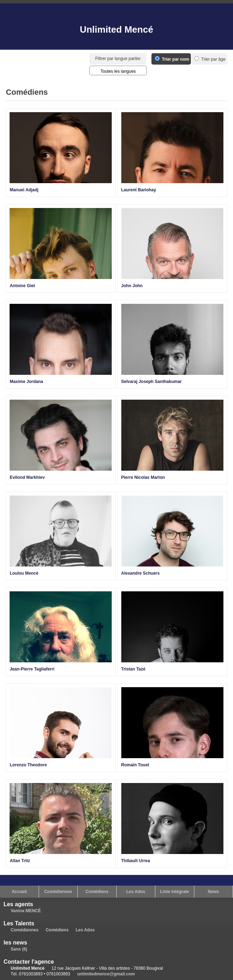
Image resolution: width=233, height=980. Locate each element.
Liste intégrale (175, 892)
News (213, 892)
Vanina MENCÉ (26, 911)
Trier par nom (172, 59)
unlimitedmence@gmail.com (106, 974)
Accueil (19, 892)
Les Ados (136, 892)
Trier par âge (210, 59)
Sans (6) (19, 949)
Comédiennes (58, 892)
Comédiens (97, 892)
